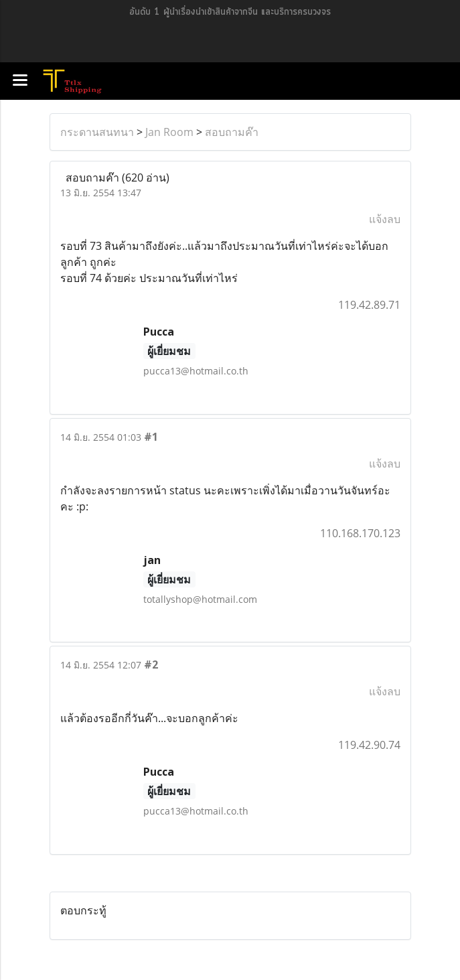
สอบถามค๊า (232, 132)
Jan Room (169, 132)
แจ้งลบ (385, 219)
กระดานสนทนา (97, 132)
